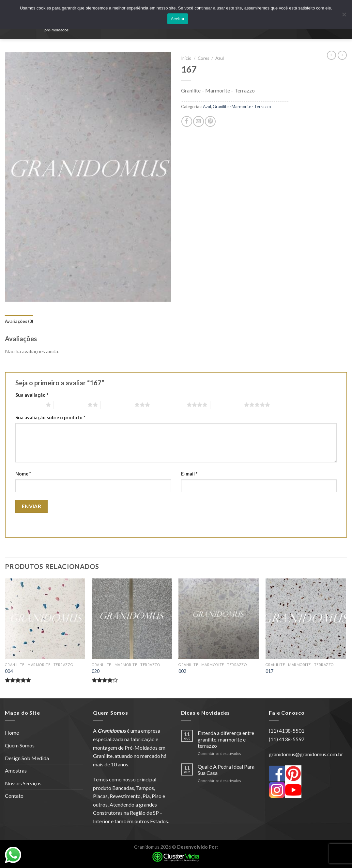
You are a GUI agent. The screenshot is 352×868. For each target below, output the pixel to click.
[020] (132, 619)
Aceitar (177, 19)
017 (269, 671)
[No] (344, 16)
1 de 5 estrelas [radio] (29, 405)
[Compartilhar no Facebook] (187, 121)
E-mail (189, 474)
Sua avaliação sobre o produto (50, 417)
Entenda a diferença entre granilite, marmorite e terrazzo (226, 739)
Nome (23, 474)
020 (96, 671)
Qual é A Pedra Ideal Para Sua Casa (226, 770)
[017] (306, 619)
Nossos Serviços (23, 783)
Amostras (16, 770)
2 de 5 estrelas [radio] (71, 405)
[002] (219, 619)
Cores (203, 58)
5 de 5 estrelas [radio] (227, 405)
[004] (45, 619)
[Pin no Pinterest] (210, 121)
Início (186, 58)
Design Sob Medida (27, 758)
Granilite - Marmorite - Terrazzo (242, 107)
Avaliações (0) (19, 321)
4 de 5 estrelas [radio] (170, 405)
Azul (220, 58)
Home (12, 733)
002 (182, 671)
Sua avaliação (32, 395)
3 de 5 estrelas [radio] (118, 405)
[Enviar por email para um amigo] (199, 121)
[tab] (19, 321)
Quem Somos (20, 745)
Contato (14, 796)
